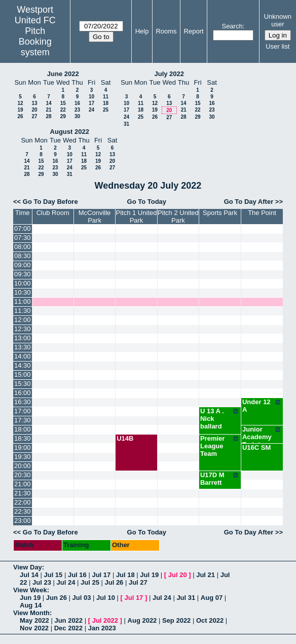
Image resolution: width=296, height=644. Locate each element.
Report (194, 31)
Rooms (166, 31)
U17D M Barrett (220, 479)
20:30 (23, 475)
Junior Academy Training (262, 437)
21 (48, 110)
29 (63, 116)
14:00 (23, 356)
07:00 (23, 228)
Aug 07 (212, 598)
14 (48, 103)
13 (34, 103)
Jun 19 (30, 598)
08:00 (23, 247)
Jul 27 (138, 582)
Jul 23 (42, 582)
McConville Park (95, 217)
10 (91, 97)
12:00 (23, 320)
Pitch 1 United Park (137, 217)
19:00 (23, 448)
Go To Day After (249, 202)
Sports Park (220, 213)
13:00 (23, 338)
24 (91, 110)
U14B (125, 438)
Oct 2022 (210, 620)
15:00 (23, 374)
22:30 (23, 511)
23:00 (23, 521)
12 (20, 103)
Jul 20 (178, 575)
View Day (28, 567)
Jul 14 (29, 575)
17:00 (23, 411)
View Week (30, 590)
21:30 (23, 493)
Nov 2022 (34, 628)
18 (106, 103)
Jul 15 (53, 575)
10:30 (23, 292)
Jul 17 (101, 575)
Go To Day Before (50, 202)
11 (106, 97)
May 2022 (34, 620)
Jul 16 (77, 575)
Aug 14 (31, 605)
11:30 (23, 311)
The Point (262, 213)
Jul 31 (186, 598)
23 (77, 110)
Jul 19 (149, 575)
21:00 (23, 484)
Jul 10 (106, 598)
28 (48, 116)
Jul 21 (206, 575)
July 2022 (169, 74)
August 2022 (70, 132)
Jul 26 (114, 582)
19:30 (23, 457)
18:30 (23, 438)
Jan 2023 (102, 628)
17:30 (23, 420)
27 (34, 116)
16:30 (23, 402)
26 (20, 116)
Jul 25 (90, 582)
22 (63, 110)
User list (277, 46)
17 (91, 103)
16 (77, 103)
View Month (31, 613)
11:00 (23, 301)
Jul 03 (82, 598)
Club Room (53, 213)
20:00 (23, 466)
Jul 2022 (105, 620)
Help (142, 31)
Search (232, 26)
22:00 (23, 502)
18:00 (23, 429)
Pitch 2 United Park (178, 217)
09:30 (23, 274)
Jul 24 (66, 582)
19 (20, 110)
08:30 (23, 256)
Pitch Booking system (35, 42)
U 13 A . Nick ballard (220, 419)
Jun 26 (57, 598)
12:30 (23, 329)
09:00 (23, 265)
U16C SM (256, 448)
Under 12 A (262, 406)
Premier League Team (220, 446)
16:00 (23, 393)
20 (34, 110)
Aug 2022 (142, 620)
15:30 (23, 384)
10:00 (23, 283)
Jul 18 (125, 575)
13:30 (23, 347)
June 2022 (63, 74)
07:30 (23, 238)
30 (77, 116)
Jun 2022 (68, 620)
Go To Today (147, 202)
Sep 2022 (176, 620)
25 (106, 110)
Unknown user (278, 20)
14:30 (23, 365)
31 (126, 124)
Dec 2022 (68, 628)
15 (63, 103)
